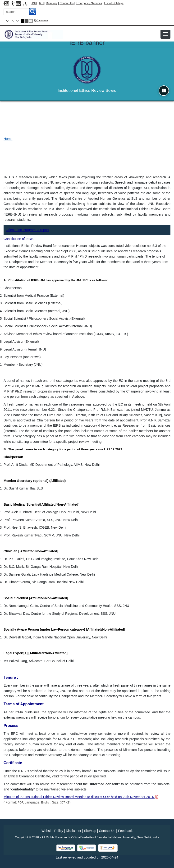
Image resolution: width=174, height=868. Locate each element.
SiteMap (90, 831)
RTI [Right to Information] (41, 3)
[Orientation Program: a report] (27, 230)
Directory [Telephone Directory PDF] (52, 3)
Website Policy (52, 831)
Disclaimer (74, 831)
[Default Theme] (31, 21)
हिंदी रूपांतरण (41, 20)
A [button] (17, 21)
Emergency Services (89, 3)
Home (8, 139)
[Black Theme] (23, 21)
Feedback (125, 831)
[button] (165, 34)
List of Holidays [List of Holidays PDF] (114, 3)
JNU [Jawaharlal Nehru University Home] (34, 3)
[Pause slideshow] (164, 91)
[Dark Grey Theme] (27, 21)
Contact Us (66, 3)
